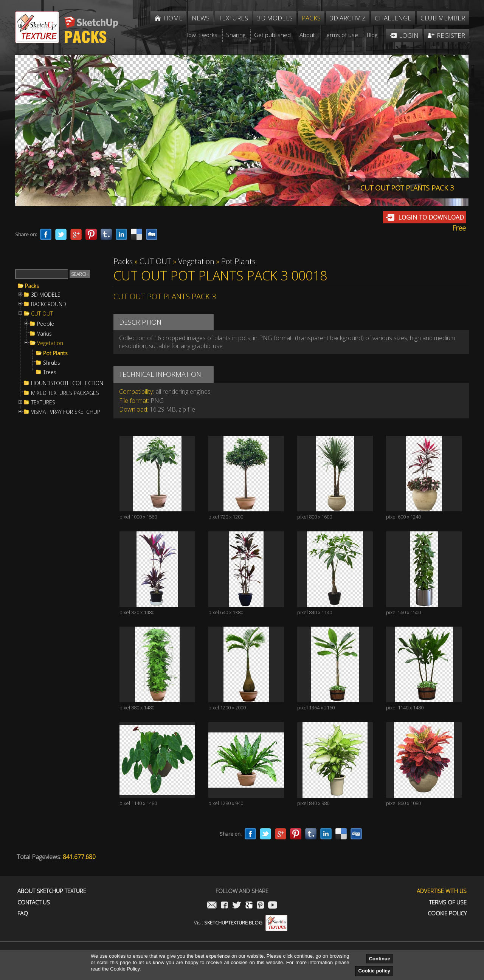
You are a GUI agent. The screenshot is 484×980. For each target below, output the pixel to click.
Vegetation (50, 343)
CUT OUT (42, 314)
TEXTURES (43, 403)
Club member (443, 18)
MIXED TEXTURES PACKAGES (65, 393)
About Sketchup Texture (52, 891)
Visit (241, 923)
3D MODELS (46, 295)
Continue (380, 959)
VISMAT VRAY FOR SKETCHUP (66, 412)
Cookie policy (374, 971)
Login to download (431, 217)
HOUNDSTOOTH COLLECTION (67, 383)
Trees (50, 372)
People (46, 324)
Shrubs (52, 363)
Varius (44, 334)
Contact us (34, 902)
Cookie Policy (447, 913)
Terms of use (448, 902)
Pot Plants (55, 353)
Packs (32, 286)
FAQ (23, 913)
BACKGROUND (49, 304)
